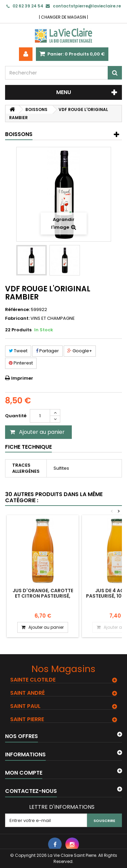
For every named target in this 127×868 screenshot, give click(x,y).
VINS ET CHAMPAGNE (53, 318)
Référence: (17, 310)
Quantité (16, 416)
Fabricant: (17, 318)
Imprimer (22, 378)
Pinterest (21, 363)
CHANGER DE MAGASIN (63, 17)
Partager (47, 351)
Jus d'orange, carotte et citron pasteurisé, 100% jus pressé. (43, 596)
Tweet (18, 351)
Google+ (80, 351)
